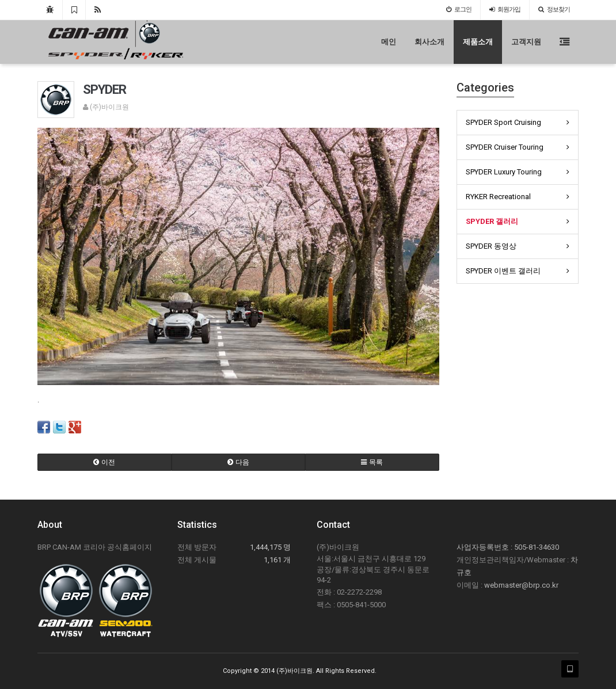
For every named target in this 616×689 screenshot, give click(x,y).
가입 (505, 9)
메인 (389, 42)
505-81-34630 (537, 547)
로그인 (459, 9)
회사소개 (429, 42)
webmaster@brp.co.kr (521, 585)
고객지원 (526, 42)
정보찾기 (554, 9)
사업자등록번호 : (485, 547)
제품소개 (478, 42)
